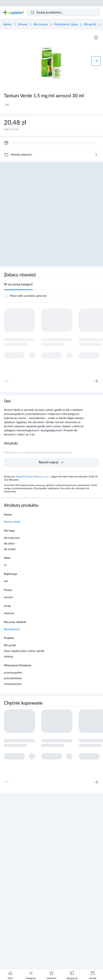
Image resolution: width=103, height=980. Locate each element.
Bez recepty (41, 24)
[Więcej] (96, 155)
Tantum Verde (12, 522)
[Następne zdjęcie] (96, 61)
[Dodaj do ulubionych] (96, 38)
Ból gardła (90, 24)
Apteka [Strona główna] (7, 24)
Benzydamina (12, 629)
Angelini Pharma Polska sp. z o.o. (33, 477)
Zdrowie (23, 24)
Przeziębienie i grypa (66, 24)
